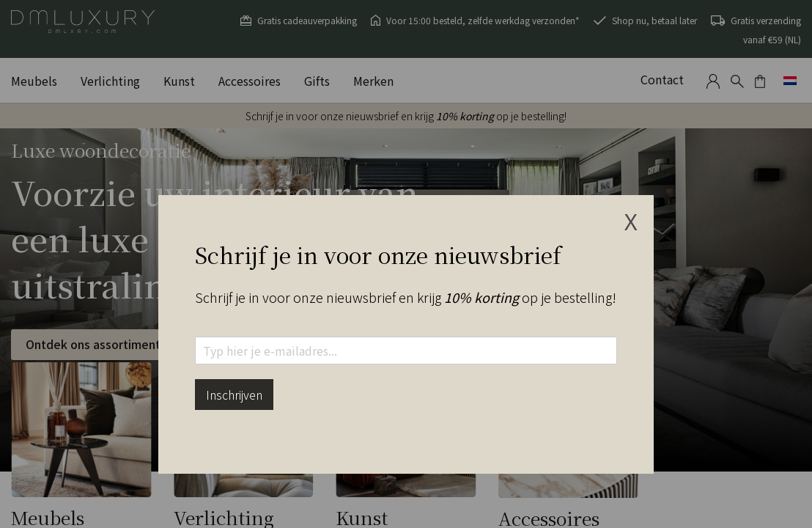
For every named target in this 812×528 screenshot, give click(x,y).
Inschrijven (234, 395)
